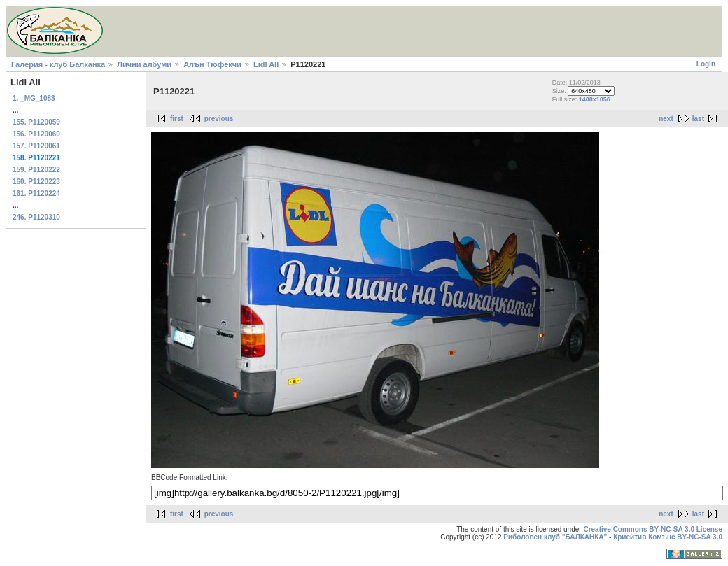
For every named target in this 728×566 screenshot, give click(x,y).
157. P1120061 (36, 146)
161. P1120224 (36, 193)
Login (706, 64)
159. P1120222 (36, 170)
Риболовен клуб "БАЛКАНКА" (555, 537)
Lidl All (266, 64)
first (177, 119)
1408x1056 (595, 99)
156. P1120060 (36, 134)
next (666, 119)
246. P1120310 (36, 217)
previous (219, 119)
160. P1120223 (36, 182)
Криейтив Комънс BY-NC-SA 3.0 (668, 537)
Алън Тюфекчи (212, 64)
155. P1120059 (36, 122)
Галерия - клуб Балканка (58, 64)
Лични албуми (144, 64)
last (698, 119)
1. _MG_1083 (34, 98)
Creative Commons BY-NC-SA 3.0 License (653, 529)
